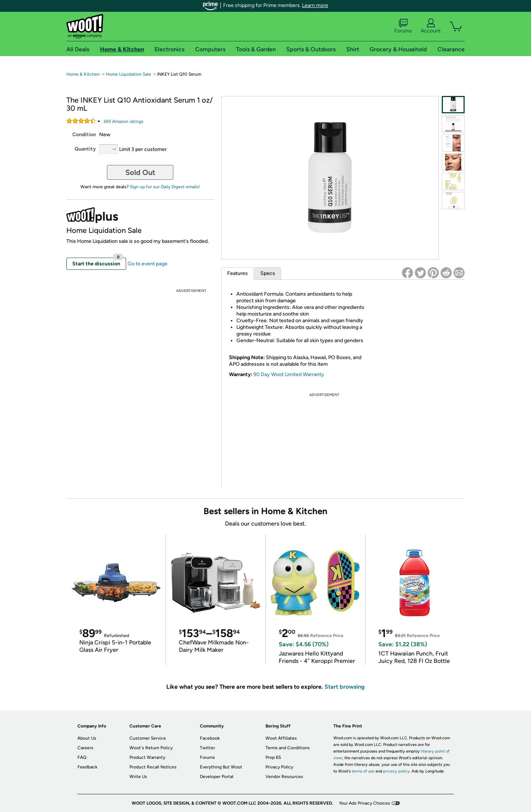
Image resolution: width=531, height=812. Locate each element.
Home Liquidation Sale (129, 74)
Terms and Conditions (288, 748)
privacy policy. (397, 771)
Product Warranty (147, 757)
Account (431, 26)
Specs (268, 273)
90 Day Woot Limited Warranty (289, 374)
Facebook (210, 738)
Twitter (207, 748)
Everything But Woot (221, 767)
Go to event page (147, 264)
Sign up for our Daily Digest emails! (165, 187)
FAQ (82, 757)
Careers (85, 748)
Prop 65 (273, 757)
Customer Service (148, 738)
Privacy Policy (279, 767)
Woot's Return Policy (151, 748)
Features (237, 273)
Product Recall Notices (153, 767)
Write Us (138, 777)
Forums (403, 26)
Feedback (87, 767)
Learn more (315, 5)
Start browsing (345, 687)
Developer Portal (217, 777)
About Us (87, 738)
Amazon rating (123, 121)
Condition (84, 135)
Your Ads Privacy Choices (365, 803)
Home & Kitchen (83, 74)
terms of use (363, 771)
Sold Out (140, 172)
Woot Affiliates (281, 738)
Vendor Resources (284, 777)
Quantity (85, 149)
